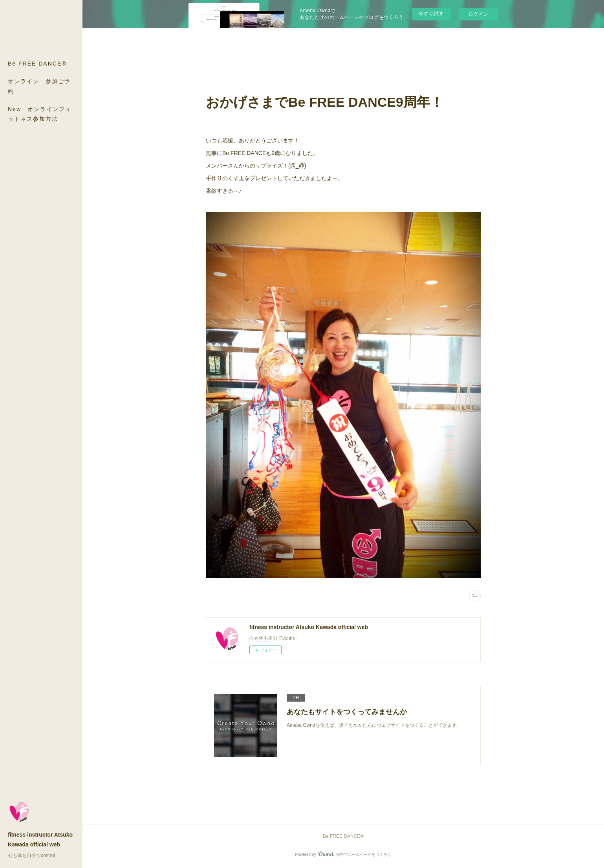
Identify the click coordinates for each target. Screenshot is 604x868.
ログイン (478, 14)
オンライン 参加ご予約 (39, 86)
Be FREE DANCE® (37, 64)
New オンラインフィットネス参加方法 (40, 114)
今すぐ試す (431, 14)
